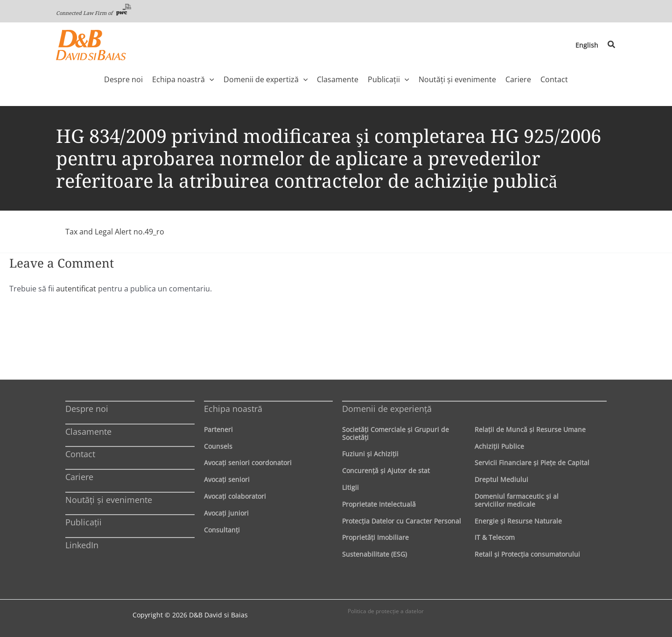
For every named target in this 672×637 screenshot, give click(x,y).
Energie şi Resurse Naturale (518, 521)
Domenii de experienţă (387, 409)
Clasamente (88, 432)
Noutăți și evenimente (109, 500)
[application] (210, 79)
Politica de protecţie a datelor (386, 611)
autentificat (76, 289)
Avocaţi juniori (226, 513)
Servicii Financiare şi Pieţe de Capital (532, 463)
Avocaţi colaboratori (235, 496)
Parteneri (218, 429)
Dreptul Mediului (501, 479)
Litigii (350, 487)
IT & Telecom (495, 537)
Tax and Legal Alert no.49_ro (115, 232)
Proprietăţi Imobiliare (375, 537)
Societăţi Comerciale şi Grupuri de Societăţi (395, 433)
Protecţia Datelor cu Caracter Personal (402, 521)
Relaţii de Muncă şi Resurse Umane (530, 429)
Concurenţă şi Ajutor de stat (386, 471)
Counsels (218, 446)
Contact (80, 454)
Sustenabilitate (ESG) (374, 554)
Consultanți (222, 530)
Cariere (79, 477)
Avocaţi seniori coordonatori (248, 463)
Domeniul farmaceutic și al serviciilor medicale (517, 500)
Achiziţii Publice (499, 446)
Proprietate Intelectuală (379, 504)
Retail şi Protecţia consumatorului (527, 554)
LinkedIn (82, 545)
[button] (612, 45)
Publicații (84, 522)
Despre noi (87, 409)
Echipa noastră (233, 409)
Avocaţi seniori (227, 479)
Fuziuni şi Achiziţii (370, 454)
